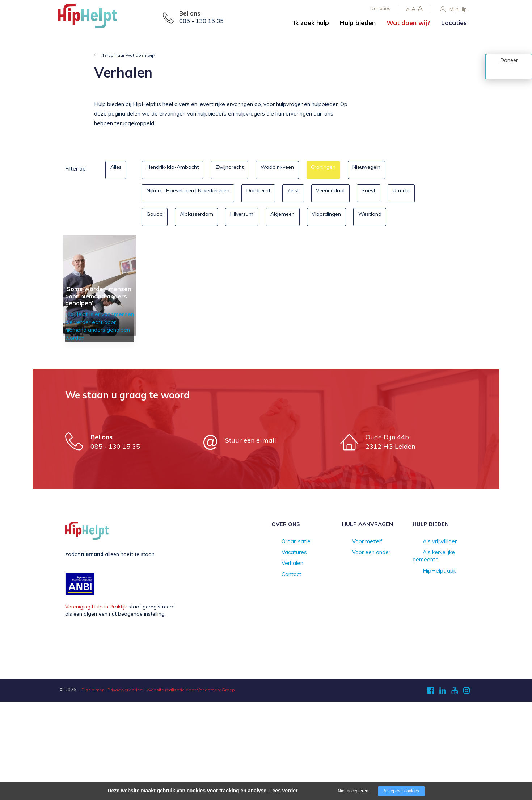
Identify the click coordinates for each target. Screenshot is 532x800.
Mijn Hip (453, 9)
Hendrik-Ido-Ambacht (176, 169)
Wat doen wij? (408, 23)
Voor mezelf (357, 640)
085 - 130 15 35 (201, 21)
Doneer (509, 71)
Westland (161, 240)
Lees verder (284, 791)
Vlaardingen (397, 216)
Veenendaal (359, 193)
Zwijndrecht (240, 169)
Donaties (380, 8)
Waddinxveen (295, 169)
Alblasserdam (246, 216)
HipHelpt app (428, 662)
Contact (281, 674)
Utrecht (158, 216)
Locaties (454, 23)
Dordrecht (274, 193)
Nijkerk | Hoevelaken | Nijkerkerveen (194, 193)
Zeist (315, 193)
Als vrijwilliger (429, 640)
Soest (404, 193)
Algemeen (347, 216)
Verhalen (282, 662)
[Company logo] (94, 18)
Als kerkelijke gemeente (440, 651)
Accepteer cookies (401, 791)
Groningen (347, 169)
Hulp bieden (358, 23)
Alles (119, 169)
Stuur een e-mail (251, 538)
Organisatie (285, 640)
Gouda (198, 216)
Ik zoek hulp (311, 23)
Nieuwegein (397, 169)
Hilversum (299, 216)
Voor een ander (361, 651)
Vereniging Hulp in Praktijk (96, 704)
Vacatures (284, 651)
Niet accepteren (353, 791)
